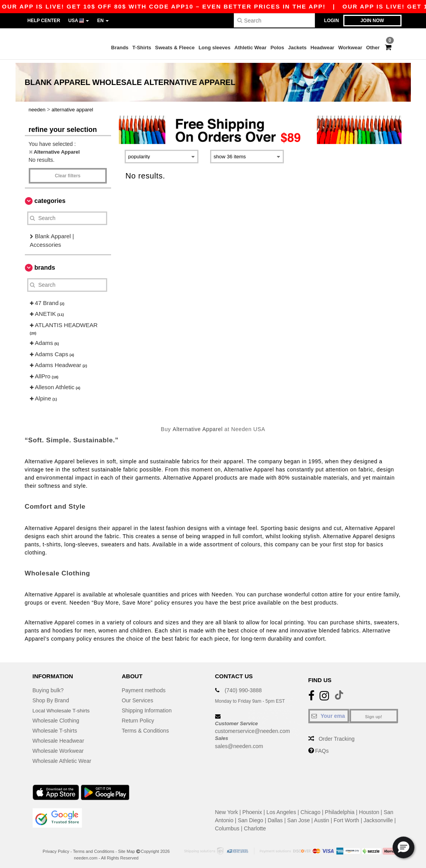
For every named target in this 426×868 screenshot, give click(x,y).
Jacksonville (378, 817)
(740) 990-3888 (243, 687)
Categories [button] (50, 198)
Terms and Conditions (94, 848)
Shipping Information (147, 707)
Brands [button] (45, 264)
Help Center (44, 21)
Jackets (297, 48)
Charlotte (255, 825)
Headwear (323, 48)
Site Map (126, 848)
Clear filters (68, 173)
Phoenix (252, 809)
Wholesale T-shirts (55, 728)
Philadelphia (340, 809)
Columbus (227, 825)
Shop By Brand (51, 697)
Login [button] (332, 21)
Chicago (310, 809)
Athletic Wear (251, 48)
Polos (277, 48)
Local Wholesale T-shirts (62, 707)
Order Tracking (336, 736)
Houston (369, 809)
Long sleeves (214, 48)
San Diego (250, 817)
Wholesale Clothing (56, 717)
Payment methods (144, 687)
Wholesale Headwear (58, 738)
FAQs (322, 748)
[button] (403, 847)
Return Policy (138, 717)
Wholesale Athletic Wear (62, 758)
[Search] (274, 20)
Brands (120, 48)
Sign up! (374, 714)
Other (373, 48)
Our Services (138, 697)
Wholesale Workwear (58, 748)
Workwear (350, 48)
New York (227, 809)
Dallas (275, 817)
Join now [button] (372, 21)
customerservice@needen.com (253, 728)
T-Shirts (142, 48)
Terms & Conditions (145, 728)
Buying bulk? (48, 687)
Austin (322, 817)
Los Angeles (281, 809)
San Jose (299, 817)
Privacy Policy (56, 848)
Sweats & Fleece (175, 48)
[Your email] (329, 713)
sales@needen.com (239, 743)
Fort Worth (346, 817)
